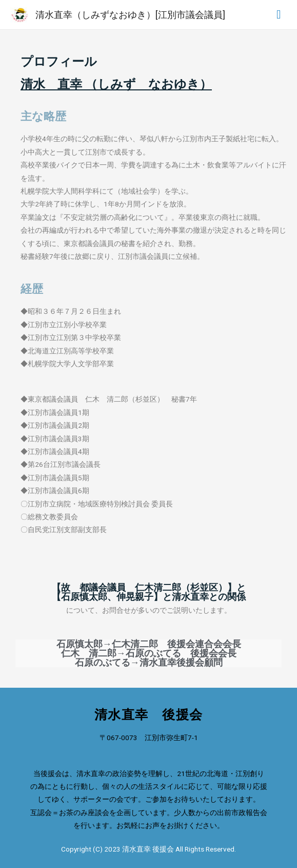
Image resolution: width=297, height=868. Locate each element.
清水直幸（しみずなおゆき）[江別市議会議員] (130, 15)
